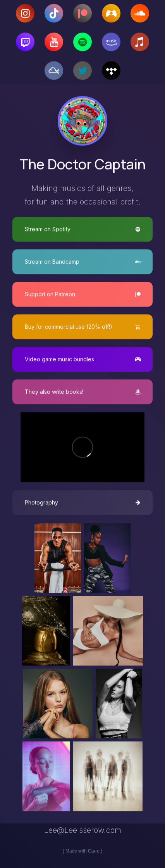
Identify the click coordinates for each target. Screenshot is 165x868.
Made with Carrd (82, 851)
